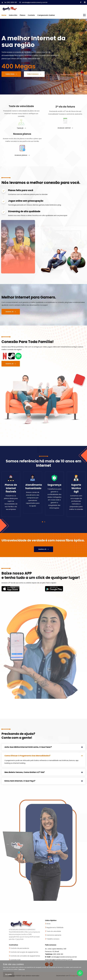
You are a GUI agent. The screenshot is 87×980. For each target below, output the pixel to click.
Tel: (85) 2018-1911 (9, 2)
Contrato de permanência (20, 948)
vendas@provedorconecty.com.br (33, 2)
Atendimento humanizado (34, 487)
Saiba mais (21, 969)
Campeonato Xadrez (46, 15)
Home (4, 15)
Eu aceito (9, 974)
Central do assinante (54, 935)
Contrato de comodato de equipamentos (25, 956)
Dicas (48, 924)
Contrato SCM (15, 960)
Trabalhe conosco (53, 939)
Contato (31, 15)
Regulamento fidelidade (55, 927)
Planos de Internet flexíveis (11, 488)
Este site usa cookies (13, 964)
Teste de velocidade (54, 931)
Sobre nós (13, 15)
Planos (23, 15)
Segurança (54, 485)
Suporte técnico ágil (76, 488)
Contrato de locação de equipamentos (24, 952)
